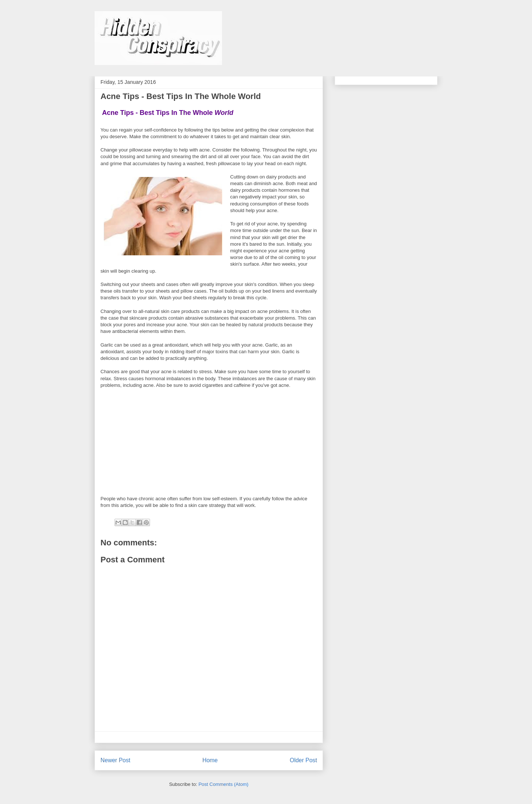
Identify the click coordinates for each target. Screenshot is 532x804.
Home (210, 760)
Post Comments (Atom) (223, 784)
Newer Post (115, 760)
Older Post (303, 760)
